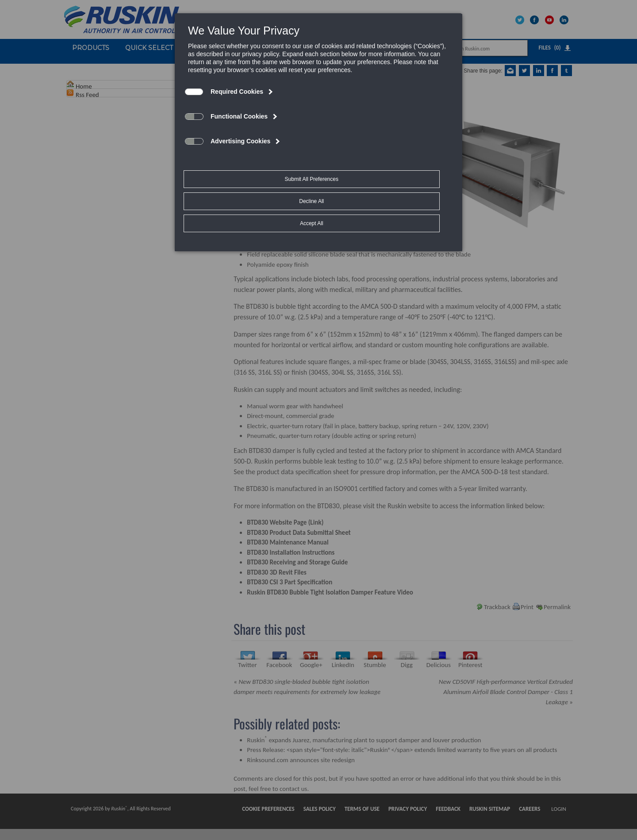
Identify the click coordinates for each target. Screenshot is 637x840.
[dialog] (318, 109)
